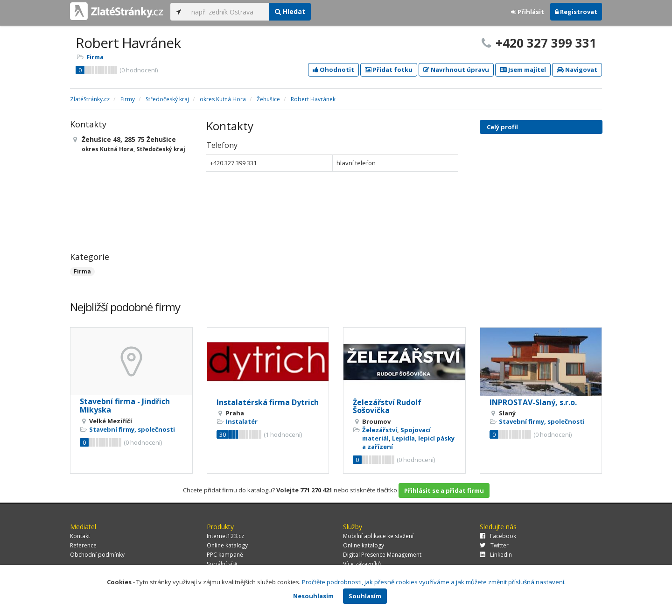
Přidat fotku (389, 70)
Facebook (498, 536)
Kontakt (80, 536)
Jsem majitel (523, 70)
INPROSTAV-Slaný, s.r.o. (533, 402)
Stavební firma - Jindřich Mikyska (125, 406)
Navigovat (577, 70)
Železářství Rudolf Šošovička (387, 406)
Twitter (494, 545)
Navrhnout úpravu (456, 70)
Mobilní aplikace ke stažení (378, 536)
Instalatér (242, 421)
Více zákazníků (362, 564)
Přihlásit (528, 12)
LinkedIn (496, 555)
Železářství (380, 430)
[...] (228, 12)
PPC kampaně (225, 555)
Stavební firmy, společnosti (132, 429)
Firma (95, 57)
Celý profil (502, 127)
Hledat (290, 11)
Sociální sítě (222, 564)
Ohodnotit (333, 70)
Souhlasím (365, 596)
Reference (83, 545)
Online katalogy (227, 545)
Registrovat (576, 12)
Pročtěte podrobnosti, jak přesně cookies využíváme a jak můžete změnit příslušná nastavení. (434, 582)
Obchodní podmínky (97, 555)
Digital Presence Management (382, 555)
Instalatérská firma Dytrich (268, 402)
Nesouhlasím (313, 596)
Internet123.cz (225, 536)
